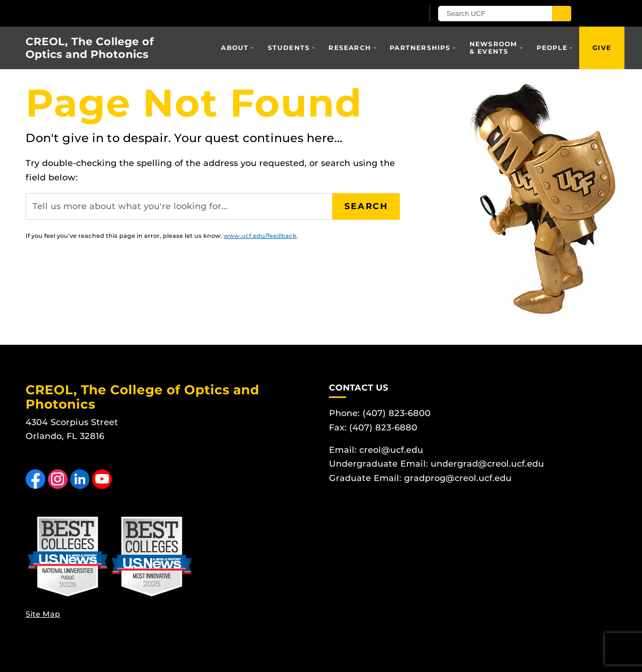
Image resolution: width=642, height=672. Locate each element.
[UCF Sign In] (389, 14)
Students (289, 48)
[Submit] (562, 14)
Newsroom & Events (494, 48)
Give (602, 48)
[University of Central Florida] (150, 13)
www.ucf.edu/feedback (260, 236)
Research (350, 48)
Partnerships (420, 48)
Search (366, 206)
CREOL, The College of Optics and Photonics (90, 48)
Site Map (43, 614)
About (235, 48)
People (552, 48)
